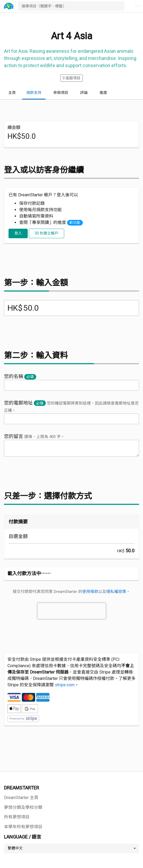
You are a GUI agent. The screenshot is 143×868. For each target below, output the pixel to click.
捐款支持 (34, 93)
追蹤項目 (71, 78)
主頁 (12, 93)
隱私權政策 (116, 592)
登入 (18, 233)
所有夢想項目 (17, 817)
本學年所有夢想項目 (23, 827)
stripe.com (65, 685)
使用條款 (90, 592)
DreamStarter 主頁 (21, 798)
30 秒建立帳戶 (46, 233)
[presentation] (72, 611)
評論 (84, 93)
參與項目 (61, 93)
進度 (103, 93)
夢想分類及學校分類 (23, 807)
